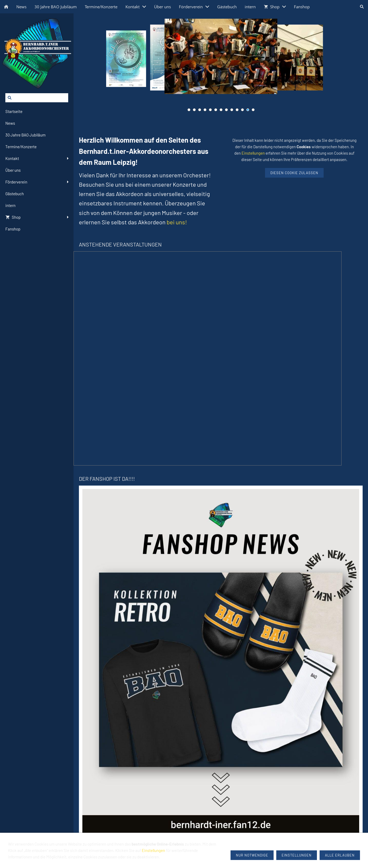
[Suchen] (37, 98)
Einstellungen (253, 153)
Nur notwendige (252, 855)
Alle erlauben (340, 855)
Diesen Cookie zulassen (294, 173)
